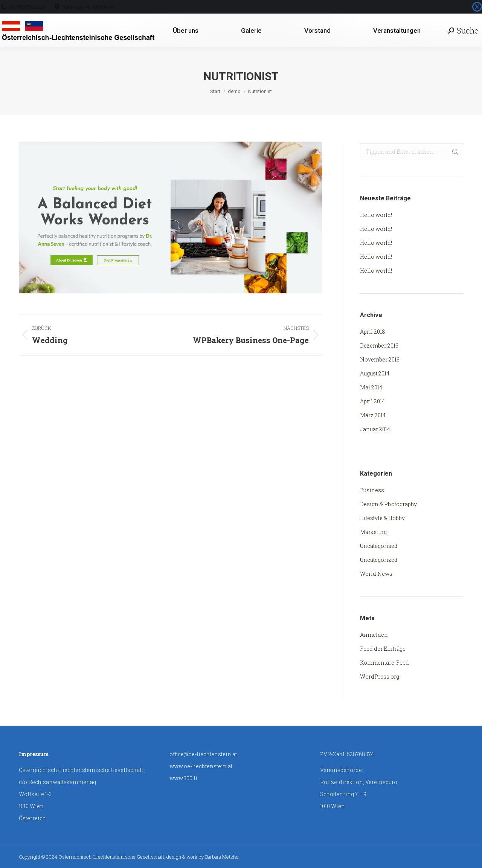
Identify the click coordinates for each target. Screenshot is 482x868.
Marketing (373, 532)
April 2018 (373, 332)
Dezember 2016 (379, 346)
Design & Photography (388, 504)
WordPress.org (380, 677)
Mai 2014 (371, 387)
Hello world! (376, 215)
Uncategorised (379, 546)
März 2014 (373, 415)
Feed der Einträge (383, 649)
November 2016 (380, 359)
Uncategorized (379, 560)
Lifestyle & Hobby (382, 518)
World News (376, 574)
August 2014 (375, 373)
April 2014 (372, 401)
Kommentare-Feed (384, 663)
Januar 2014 (375, 429)
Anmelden (374, 635)
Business (372, 490)
